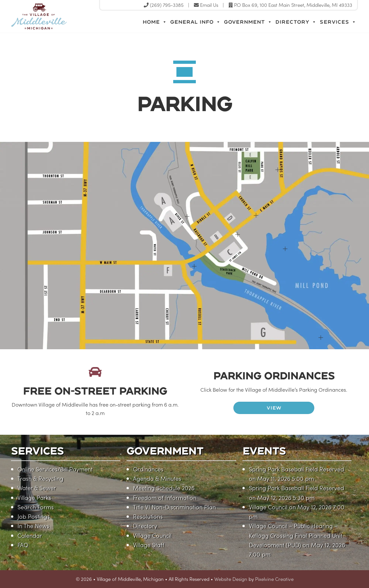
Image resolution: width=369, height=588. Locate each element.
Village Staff (149, 545)
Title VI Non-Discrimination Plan (174, 507)
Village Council (152, 535)
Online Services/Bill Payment (55, 469)
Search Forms (36, 507)
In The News (33, 526)
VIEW (274, 408)
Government (248, 22)
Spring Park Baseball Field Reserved (296, 469)
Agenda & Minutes (157, 478)
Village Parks (34, 497)
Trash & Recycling (40, 478)
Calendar (30, 535)
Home (155, 22)
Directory (296, 22)
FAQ (23, 545)
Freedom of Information (165, 497)
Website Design (231, 579)
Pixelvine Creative (274, 579)
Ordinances (148, 469)
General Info (196, 22)
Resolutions (148, 516)
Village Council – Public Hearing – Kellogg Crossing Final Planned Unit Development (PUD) (296, 535)
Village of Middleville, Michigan (80, 22)
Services (338, 22)
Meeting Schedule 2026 (164, 488)
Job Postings (34, 516)
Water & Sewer (37, 488)
